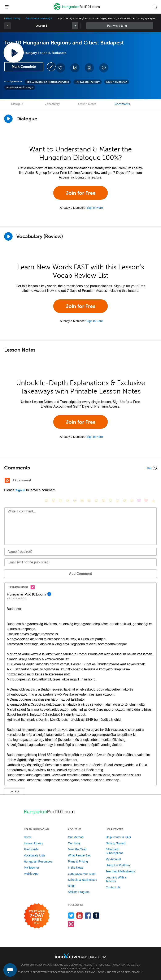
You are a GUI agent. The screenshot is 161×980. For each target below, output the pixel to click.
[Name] (80, 552)
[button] (154, 7)
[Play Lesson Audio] (14, 53)
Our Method (76, 837)
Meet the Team (78, 849)
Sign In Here (95, 208)
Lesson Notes (87, 104)
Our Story (74, 843)
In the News (76, 868)
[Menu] (7, 7)
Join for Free (81, 193)
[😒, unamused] (68, 501)
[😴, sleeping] (125, 501)
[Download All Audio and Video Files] (104, 68)
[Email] (80, 562)
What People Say (79, 855)
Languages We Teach (82, 874)
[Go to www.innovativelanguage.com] (80, 956)
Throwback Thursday (88, 82)
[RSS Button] (7, 480)
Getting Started (116, 843)
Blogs (72, 886)
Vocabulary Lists (35, 855)
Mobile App (31, 874)
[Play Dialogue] (8, 119)
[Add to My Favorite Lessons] (60, 68)
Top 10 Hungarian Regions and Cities (48, 82)
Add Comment (80, 574)
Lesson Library (12, 18)
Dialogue (17, 104)
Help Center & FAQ (118, 837)
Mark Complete (24, 67)
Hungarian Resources (38, 861)
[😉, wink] (103, 501)
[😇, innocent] (118, 501)
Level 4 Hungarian (117, 82)
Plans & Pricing (78, 861)
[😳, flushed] (53, 501)
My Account (113, 859)
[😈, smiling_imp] (139, 501)
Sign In (20, 490)
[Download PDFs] (89, 68)
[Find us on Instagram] (71, 924)
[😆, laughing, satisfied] (89, 501)
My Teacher (31, 868)
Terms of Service (123, 972)
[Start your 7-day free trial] (37, 916)
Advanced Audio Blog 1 (39, 18)
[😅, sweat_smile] (96, 501)
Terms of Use (91, 968)
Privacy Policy (71, 968)
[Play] (8, 236)
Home (28, 837)
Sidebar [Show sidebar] (120, 26)
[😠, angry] (82, 501)
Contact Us (113, 887)
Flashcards (31, 849)
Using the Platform (118, 865)
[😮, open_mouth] (132, 501)
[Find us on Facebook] (88, 915)
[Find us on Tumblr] (96, 915)
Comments (122, 104)
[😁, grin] (61, 501)
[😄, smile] (46, 501)
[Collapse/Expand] (80, 468)
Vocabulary (52, 104)
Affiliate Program (79, 892)
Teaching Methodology (120, 871)
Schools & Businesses (82, 880)
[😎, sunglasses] (75, 501)
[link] (75, 26)
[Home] (77, 10)
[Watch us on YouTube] (80, 915)
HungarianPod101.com (126, 965)
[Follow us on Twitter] (71, 915)
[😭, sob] (110, 501)
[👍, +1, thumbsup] (153, 501)
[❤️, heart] (146, 501)
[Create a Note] (75, 68)
